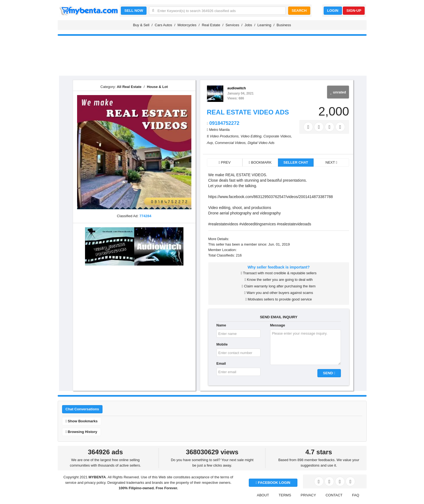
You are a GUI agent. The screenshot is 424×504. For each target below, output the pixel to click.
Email (221, 363)
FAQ (356, 495)
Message (278, 325)
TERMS (285, 495)
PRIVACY (308, 495)
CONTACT (334, 495)
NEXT (331, 162)
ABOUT (263, 495)
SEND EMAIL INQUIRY (279, 317)
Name (221, 325)
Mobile (222, 344)
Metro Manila (219, 130)
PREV (225, 162)
